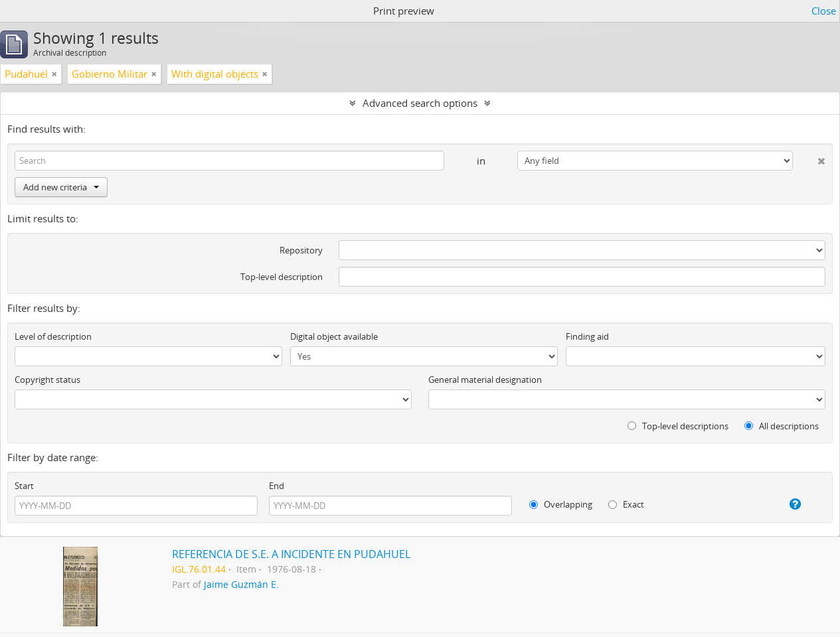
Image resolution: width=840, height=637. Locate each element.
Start (24, 486)
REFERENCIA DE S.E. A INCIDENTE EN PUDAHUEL (291, 554)
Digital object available (334, 336)
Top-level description (282, 277)
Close (824, 11)
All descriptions (782, 426)
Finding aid (587, 336)
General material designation (485, 380)
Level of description (53, 336)
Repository (301, 250)
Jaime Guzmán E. (241, 585)
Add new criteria (61, 187)
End (277, 486)
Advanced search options (420, 103)
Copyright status (47, 380)
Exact (626, 504)
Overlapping (561, 504)
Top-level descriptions (678, 426)
